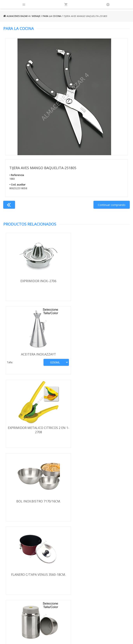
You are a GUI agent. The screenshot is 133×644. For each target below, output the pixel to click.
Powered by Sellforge (111, 637)
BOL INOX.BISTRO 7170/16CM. (98, 355)
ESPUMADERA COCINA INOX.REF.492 (35, 503)
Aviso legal (17, 575)
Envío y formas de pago (22, 562)
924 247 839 (103, 569)
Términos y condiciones (18, 553)
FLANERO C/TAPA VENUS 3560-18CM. (35, 429)
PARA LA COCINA (52, 16)
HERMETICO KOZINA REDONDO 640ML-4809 (98, 505)
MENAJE (36, 16)
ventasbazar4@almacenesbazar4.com (111, 575)
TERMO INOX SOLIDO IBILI (98, 429)
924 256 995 (103, 564)
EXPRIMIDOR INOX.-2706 (35, 281)
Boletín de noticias (66, 592)
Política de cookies (22, 581)
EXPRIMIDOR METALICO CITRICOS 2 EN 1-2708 (35, 357)
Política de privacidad (24, 569)
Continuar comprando (112, 205)
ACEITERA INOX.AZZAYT (98, 281)
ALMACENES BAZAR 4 (17, 16)
